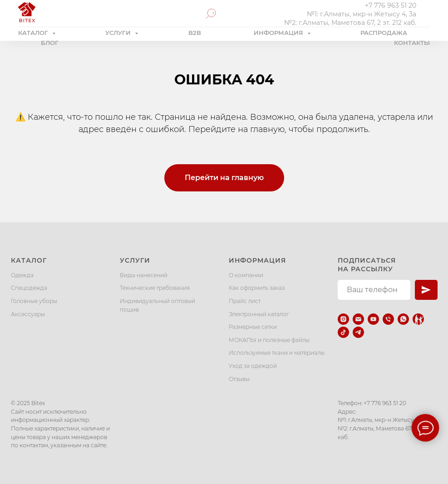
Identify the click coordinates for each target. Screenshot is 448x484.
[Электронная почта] (358, 319)
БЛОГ (50, 43)
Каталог (29, 260)
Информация (257, 260)
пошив (129, 310)
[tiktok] (343, 332)
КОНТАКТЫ (412, 43)
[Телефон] (388, 319)
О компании (246, 275)
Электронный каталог (259, 314)
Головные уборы (34, 301)
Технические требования (155, 288)
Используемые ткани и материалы (277, 353)
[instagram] (343, 319)
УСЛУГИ (119, 33)
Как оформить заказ (257, 288)
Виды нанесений (144, 275)
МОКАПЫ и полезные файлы (269, 340)
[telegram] (358, 332)
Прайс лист (245, 301)
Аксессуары (28, 314)
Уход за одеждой (253, 366)
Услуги (135, 260)
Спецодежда (29, 288)
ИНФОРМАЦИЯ (279, 33)
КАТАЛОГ (34, 33)
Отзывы (239, 379)
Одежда (22, 275)
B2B (195, 33)
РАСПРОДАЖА (384, 33)
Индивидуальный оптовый (158, 301)
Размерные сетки (253, 327)
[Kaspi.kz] (418, 319)
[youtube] (373, 319)
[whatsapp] (403, 319)
